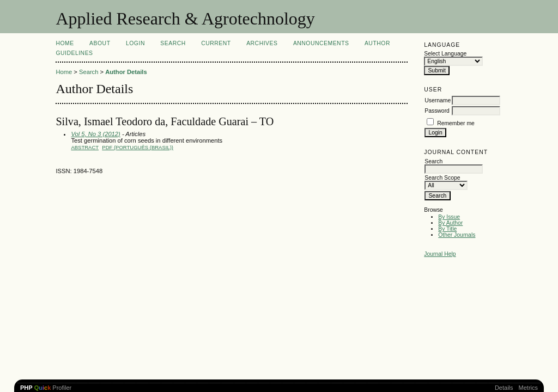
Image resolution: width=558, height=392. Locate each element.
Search (173, 43)
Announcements (321, 43)
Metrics (528, 388)
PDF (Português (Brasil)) (138, 147)
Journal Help (440, 254)
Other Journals (457, 235)
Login (135, 43)
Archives (262, 43)
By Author (450, 223)
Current (216, 43)
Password (437, 111)
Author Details (126, 72)
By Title (447, 229)
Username (438, 100)
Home (65, 43)
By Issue (449, 217)
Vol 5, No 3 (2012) (95, 134)
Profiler (46, 388)
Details (504, 388)
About (100, 43)
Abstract (85, 147)
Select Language (445, 54)
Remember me (456, 123)
